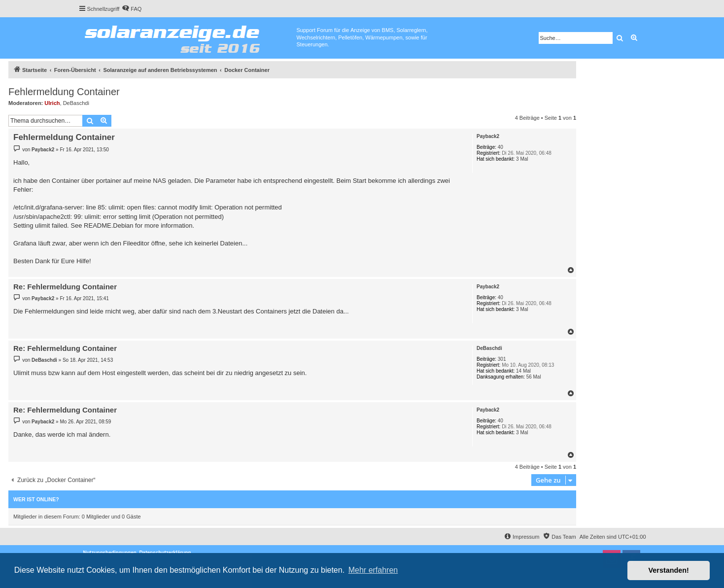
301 (502, 359)
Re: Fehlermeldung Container (65, 287)
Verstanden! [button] (669, 570)
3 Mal (522, 159)
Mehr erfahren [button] (373, 570)
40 (500, 147)
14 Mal (523, 371)
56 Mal (534, 377)
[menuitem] (132, 9)
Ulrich (52, 103)
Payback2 (488, 136)
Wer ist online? (36, 499)
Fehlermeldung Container (64, 92)
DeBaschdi (76, 103)
